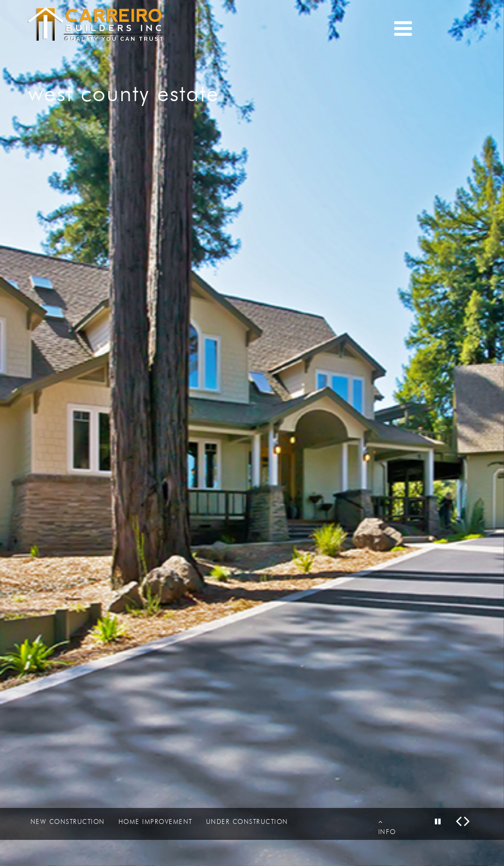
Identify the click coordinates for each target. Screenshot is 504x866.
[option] (252, 433)
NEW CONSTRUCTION (68, 822)
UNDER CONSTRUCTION (247, 822)
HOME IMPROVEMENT (156, 822)
